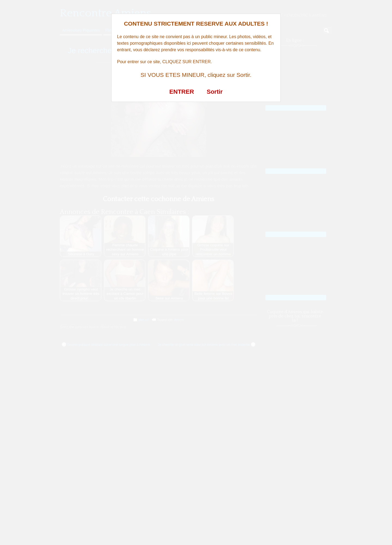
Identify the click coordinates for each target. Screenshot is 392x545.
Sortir (215, 92)
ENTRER (182, 92)
